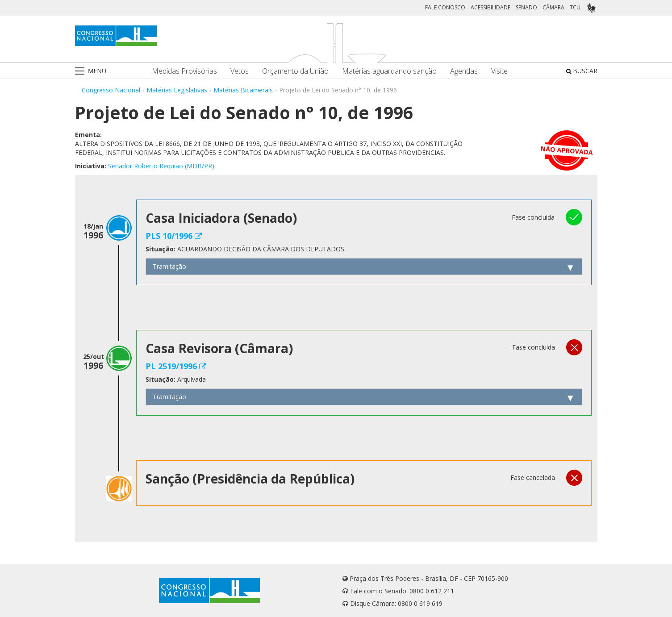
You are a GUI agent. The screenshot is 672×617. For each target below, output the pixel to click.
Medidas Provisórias (184, 71)
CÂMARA (553, 7)
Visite (499, 71)
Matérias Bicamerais (243, 90)
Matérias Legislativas (177, 90)
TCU (575, 7)
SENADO (526, 7)
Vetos (240, 71)
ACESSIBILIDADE (490, 7)
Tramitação (169, 266)
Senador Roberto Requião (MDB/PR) (161, 166)
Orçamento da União (295, 71)
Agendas (464, 71)
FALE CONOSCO (445, 7)
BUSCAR (582, 71)
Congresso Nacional (111, 90)
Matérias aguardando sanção (389, 71)
